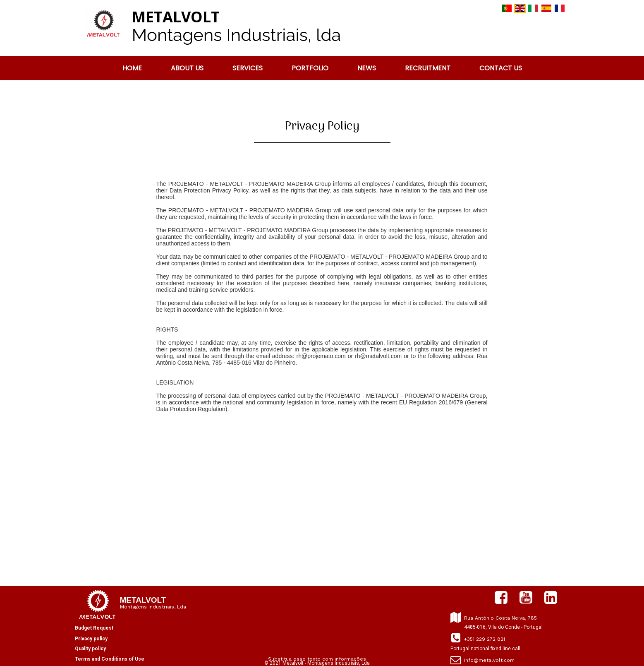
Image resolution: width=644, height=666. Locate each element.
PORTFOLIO (310, 68)
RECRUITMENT (428, 68)
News (367, 68)
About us (187, 68)
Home (132, 68)
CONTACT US (501, 68)
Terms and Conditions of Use (110, 659)
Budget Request (94, 628)
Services (248, 68)
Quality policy (90, 649)
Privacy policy (91, 639)
